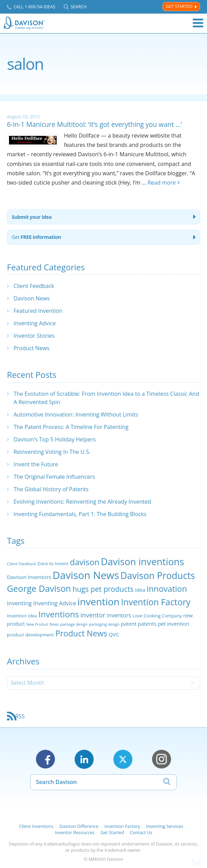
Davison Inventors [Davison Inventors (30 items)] (29, 577)
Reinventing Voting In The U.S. (52, 452)
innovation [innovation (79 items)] (167, 589)
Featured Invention (38, 311)
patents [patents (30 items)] (147, 624)
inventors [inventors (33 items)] (119, 615)
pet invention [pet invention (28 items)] (173, 624)
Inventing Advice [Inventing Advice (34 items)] (55, 603)
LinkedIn (84, 759)
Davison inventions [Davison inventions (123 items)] (143, 562)
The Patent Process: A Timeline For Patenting (71, 427)
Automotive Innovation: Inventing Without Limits (76, 414)
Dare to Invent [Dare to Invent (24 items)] (53, 563)
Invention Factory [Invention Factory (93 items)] (156, 602)
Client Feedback (34, 286)
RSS (20, 716)
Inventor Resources (74, 832)
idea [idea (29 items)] (140, 590)
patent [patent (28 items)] (129, 624)
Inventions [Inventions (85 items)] (59, 614)
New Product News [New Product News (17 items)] (43, 624)
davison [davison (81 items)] (85, 562)
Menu (198, 23)
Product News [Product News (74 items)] (81, 633)
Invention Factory (122, 826)
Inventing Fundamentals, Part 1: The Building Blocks (80, 514)
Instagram (162, 759)
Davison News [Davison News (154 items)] (86, 575)
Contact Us (141, 832)
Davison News (32, 298)
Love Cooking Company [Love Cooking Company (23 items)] (157, 616)
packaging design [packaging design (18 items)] (104, 624)
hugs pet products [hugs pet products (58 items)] (103, 589)
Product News (31, 348)
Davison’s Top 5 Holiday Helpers (55, 439)
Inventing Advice (35, 323)
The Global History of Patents (51, 489)
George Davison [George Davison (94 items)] (39, 588)
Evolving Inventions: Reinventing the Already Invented (82, 502)
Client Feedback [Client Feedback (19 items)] (21, 564)
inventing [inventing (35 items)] (19, 603)
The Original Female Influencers (54, 477)
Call (34, 7)
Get (36, 237)
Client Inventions (36, 826)
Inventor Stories (34, 336)
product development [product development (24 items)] (30, 635)
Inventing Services (165, 826)
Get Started (179, 6)
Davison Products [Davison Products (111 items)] (158, 576)
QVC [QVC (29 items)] (114, 634)
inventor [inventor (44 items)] (93, 615)
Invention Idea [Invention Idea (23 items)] (22, 616)
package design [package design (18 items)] (74, 624)
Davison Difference (79, 826)
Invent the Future (36, 464)
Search (78, 7)
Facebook (45, 759)
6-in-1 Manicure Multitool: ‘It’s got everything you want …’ (94, 124)
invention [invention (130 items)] (98, 601)
